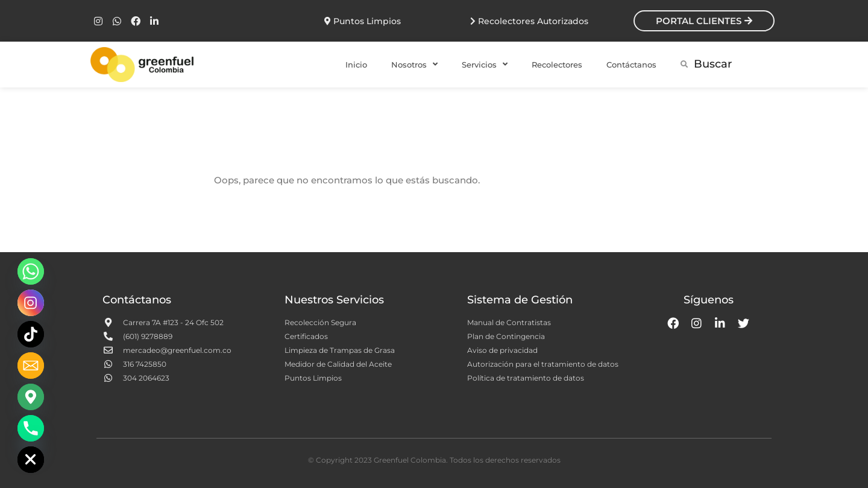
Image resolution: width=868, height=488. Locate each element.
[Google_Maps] (31, 397)
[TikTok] (31, 334)
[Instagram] (31, 303)
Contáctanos (631, 65)
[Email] (31, 366)
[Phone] (31, 428)
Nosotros (414, 64)
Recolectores (557, 65)
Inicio (356, 65)
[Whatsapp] (31, 271)
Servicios (485, 64)
